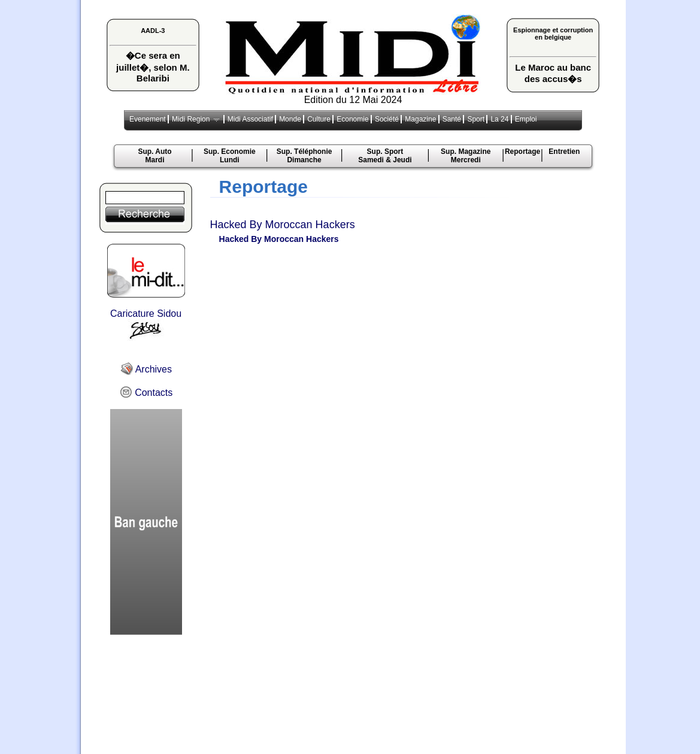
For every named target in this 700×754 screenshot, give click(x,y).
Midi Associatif (250, 119)
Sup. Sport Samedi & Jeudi (385, 156)
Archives (146, 369)
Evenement (148, 119)
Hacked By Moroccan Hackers (283, 225)
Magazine (420, 119)
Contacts (146, 393)
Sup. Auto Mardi (154, 156)
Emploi (526, 119)
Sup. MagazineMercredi (466, 156)
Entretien (564, 152)
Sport (476, 119)
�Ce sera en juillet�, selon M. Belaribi (153, 67)
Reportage (522, 152)
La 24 (499, 119)
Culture (319, 119)
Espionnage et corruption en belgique (553, 34)
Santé (452, 119)
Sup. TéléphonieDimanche (304, 156)
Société (387, 119)
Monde (290, 119)
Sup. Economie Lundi (230, 156)
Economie (352, 119)
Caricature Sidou (146, 325)
